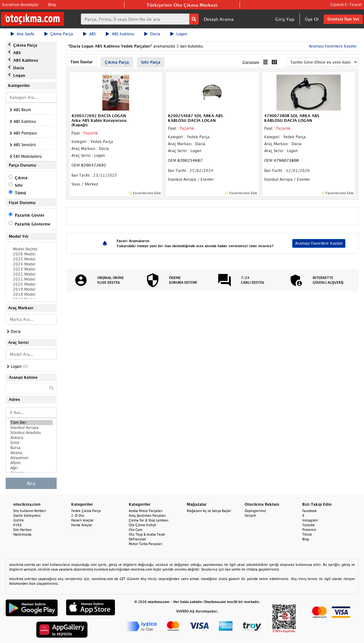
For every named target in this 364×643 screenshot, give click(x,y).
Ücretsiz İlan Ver (343, 19)
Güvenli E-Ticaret (346, 5)
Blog (52, 5)
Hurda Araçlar (82, 525)
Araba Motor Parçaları (146, 511)
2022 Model (31, 274)
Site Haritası (23, 530)
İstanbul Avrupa (31, 428)
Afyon (31, 463)
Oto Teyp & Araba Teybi (147, 534)
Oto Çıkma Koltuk (142, 525)
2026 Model (31, 254)
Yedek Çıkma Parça (86, 511)
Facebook (310, 511)
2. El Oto (78, 515)
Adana (31, 453)
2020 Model (31, 284)
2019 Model (31, 289)
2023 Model (31, 269)
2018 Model (31, 294)
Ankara (31, 438)
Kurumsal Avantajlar (20, 5)
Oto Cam (136, 530)
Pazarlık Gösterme (33, 224)
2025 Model (31, 259)
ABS (89, 34)
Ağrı (31, 468)
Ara (31, 483)
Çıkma (21, 178)
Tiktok (307, 534)
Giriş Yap (285, 19)
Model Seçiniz (31, 249)
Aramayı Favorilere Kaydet (332, 46)
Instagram (310, 520)
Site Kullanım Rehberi (30, 511)
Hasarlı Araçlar (82, 520)
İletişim (250, 515)
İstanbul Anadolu (31, 433)
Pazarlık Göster (30, 215)
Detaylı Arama (219, 19)
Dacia (152, 34)
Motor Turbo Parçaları (145, 544)
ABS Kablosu (120, 34)
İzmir (31, 443)
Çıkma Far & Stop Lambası (149, 520)
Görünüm (251, 63)
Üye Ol (312, 19)
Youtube (309, 525)
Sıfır (19, 185)
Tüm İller (31, 423)
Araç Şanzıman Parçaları (147, 515)
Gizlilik (19, 520)
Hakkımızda (22, 534)
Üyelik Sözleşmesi (27, 515)
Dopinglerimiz (255, 511)
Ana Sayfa (23, 34)
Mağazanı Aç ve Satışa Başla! (209, 511)
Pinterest (309, 530)
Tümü (20, 193)
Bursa (31, 448)
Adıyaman (31, 458)
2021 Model (31, 279)
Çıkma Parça (59, 34)
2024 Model (31, 264)
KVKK (18, 525)
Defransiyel (137, 539)
